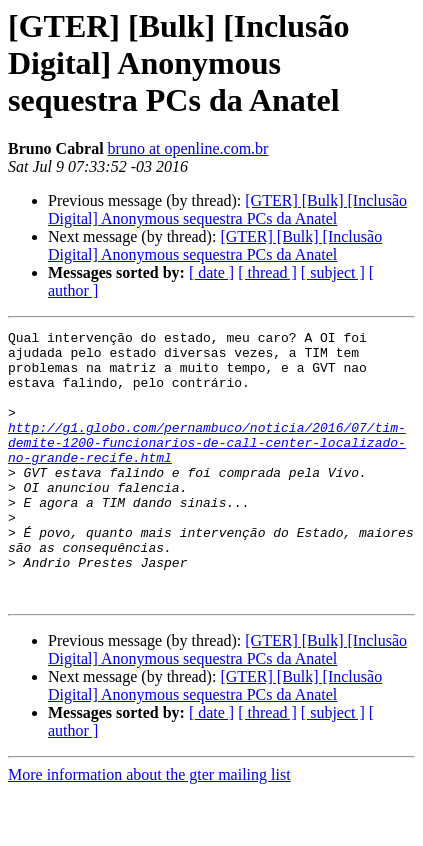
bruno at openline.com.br (188, 148)
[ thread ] (267, 272)
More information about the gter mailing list (149, 828)
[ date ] (211, 272)
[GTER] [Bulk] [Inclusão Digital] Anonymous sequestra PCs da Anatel (227, 209)
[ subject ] (333, 272)
